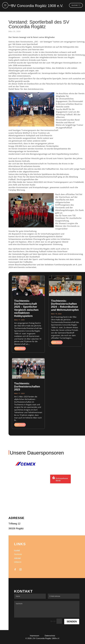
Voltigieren (18, 562)
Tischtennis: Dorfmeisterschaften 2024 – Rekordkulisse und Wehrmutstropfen (65, 305)
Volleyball (17, 558)
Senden (72, 621)
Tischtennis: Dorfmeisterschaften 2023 (27, 386)
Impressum (35, 636)
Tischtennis (18, 554)
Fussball (17, 550)
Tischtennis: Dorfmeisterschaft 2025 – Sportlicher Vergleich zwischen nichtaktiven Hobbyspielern (26, 308)
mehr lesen (20, 348)
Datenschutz (50, 636)
